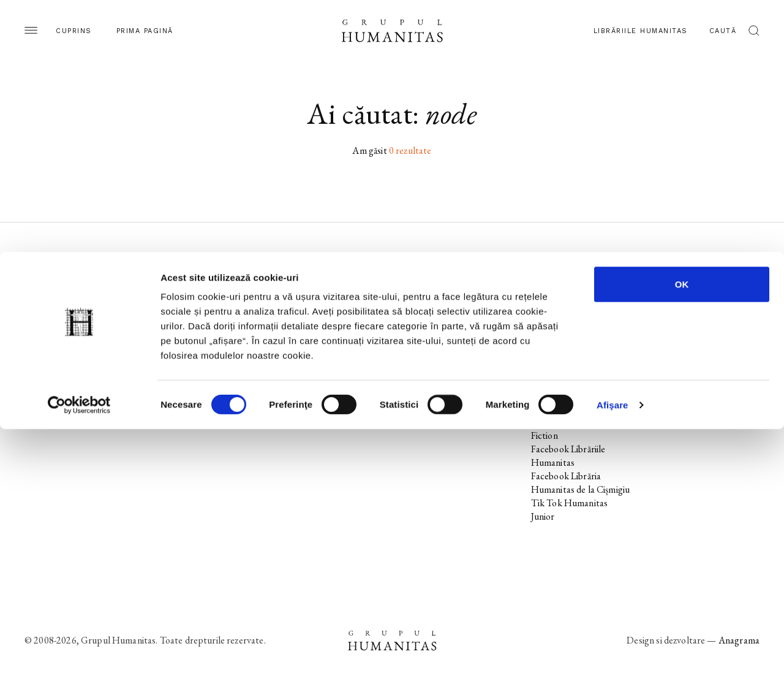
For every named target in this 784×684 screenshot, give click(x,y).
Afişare (612, 660)
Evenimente (48, 328)
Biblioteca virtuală (439, 314)
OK (682, 539)
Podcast (420, 301)
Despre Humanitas (442, 341)
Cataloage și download (448, 355)
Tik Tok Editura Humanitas (562, 348)
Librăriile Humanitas (641, 31)
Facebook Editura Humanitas (566, 294)
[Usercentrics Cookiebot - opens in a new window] (79, 660)
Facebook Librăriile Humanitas (568, 456)
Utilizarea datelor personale (692, 294)
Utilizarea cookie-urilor (703, 314)
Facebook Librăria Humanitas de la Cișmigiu (581, 483)
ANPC (671, 355)
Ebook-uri (424, 328)
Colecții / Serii (51, 341)
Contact (421, 368)
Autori (38, 355)
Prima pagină (145, 31)
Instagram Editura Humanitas (567, 321)
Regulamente (684, 341)
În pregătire (48, 314)
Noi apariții (47, 301)
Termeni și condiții (692, 328)
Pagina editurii (52, 287)
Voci (286, 368)
